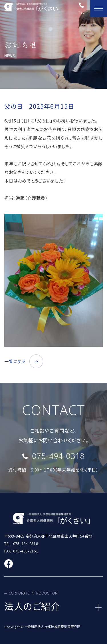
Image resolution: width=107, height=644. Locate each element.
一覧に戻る (15, 361)
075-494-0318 (58, 456)
